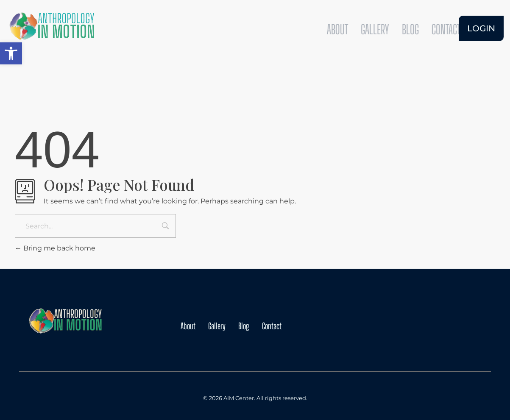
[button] (11, 53)
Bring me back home (55, 248)
